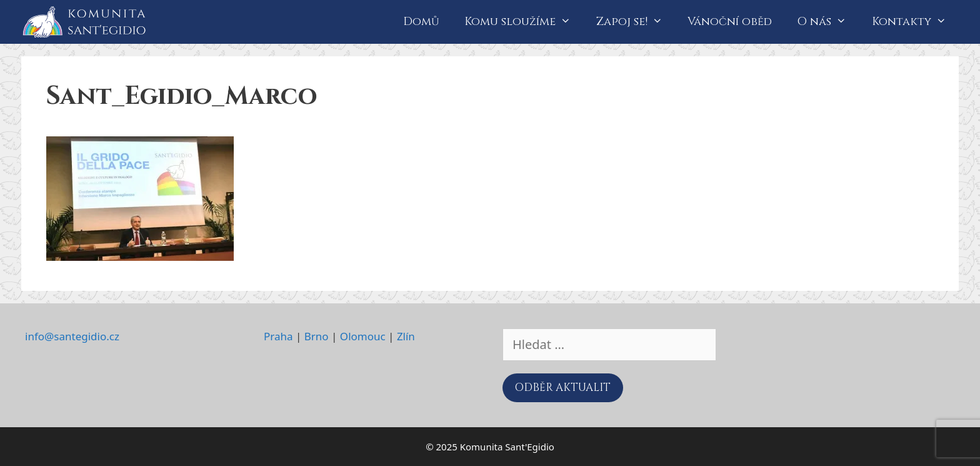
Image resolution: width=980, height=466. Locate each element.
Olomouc (363, 336)
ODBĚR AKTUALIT (563, 387)
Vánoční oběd (730, 22)
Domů (421, 22)
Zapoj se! (636, 22)
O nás (828, 22)
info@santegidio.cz (72, 336)
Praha (278, 336)
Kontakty (915, 22)
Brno (317, 336)
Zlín (406, 336)
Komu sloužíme (524, 22)
